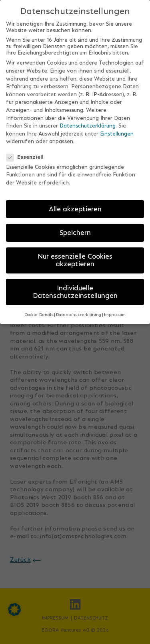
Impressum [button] (115, 313)
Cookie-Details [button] (39, 313)
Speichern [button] (75, 231)
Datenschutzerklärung (88, 124)
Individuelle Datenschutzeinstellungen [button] (75, 290)
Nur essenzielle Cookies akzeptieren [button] (75, 258)
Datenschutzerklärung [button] (79, 313)
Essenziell (27, 155)
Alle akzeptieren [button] (75, 207)
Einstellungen (117, 132)
